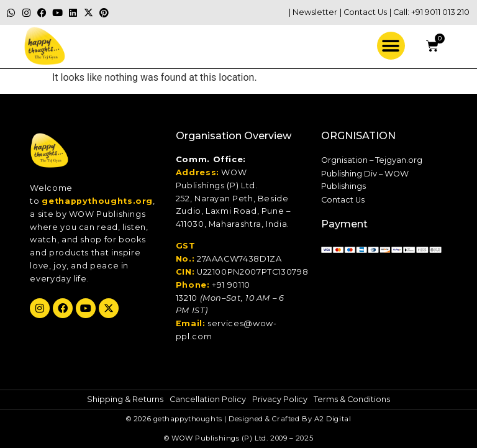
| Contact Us (363, 12)
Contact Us (343, 200)
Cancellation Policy (208, 399)
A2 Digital (333, 419)
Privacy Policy (280, 399)
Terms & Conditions (352, 399)
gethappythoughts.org (97, 201)
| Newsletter (313, 12)
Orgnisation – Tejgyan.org (372, 160)
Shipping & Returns (125, 399)
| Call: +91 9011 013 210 (429, 12)
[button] (391, 46)
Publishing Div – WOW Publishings (365, 180)
